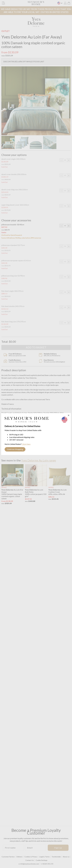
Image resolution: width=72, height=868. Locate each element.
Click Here (26, 444)
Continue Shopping (15, 449)
